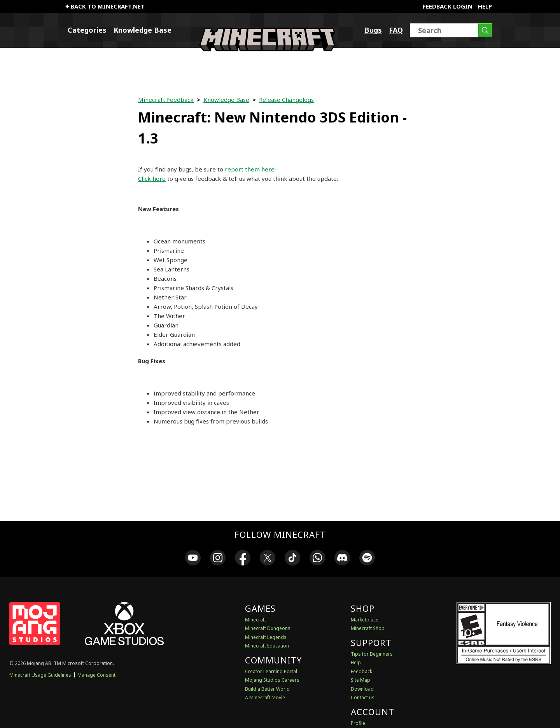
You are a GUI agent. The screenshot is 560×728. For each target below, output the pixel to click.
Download (362, 689)
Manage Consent (96, 675)
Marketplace (365, 620)
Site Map (360, 680)
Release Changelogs (286, 100)
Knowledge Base (143, 30)
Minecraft (255, 620)
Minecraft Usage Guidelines (40, 675)
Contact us (363, 697)
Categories (87, 30)
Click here (152, 178)
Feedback (361, 671)
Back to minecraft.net (104, 6)
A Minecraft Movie (265, 697)
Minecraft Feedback (166, 100)
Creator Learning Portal (271, 671)
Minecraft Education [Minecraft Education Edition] (267, 646)
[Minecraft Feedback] (267, 49)
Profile (358, 723)
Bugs (373, 30)
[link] (193, 559)
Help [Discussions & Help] (356, 662)
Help (485, 6)
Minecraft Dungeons (268, 628)
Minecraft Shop (368, 628)
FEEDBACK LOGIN (448, 6)
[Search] (451, 30)
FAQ (396, 30)
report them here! (250, 169)
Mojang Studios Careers (272, 680)
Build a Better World (267, 689)
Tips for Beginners (372, 654)
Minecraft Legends (266, 637)
